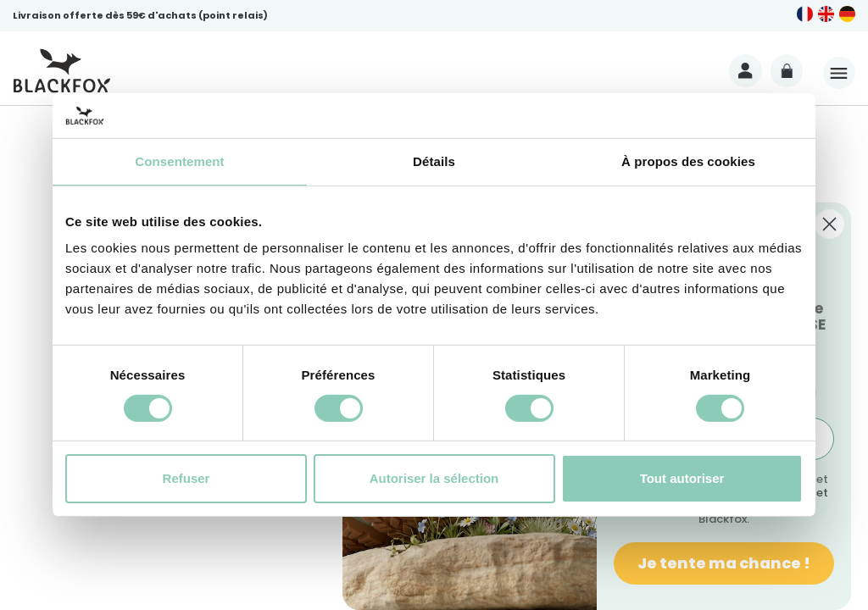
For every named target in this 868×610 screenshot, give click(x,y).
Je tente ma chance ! (724, 563)
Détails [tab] (434, 161)
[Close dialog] (829, 224)
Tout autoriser (682, 478)
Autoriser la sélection (434, 478)
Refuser (186, 478)
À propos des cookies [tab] (688, 161)
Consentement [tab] (179, 161)
